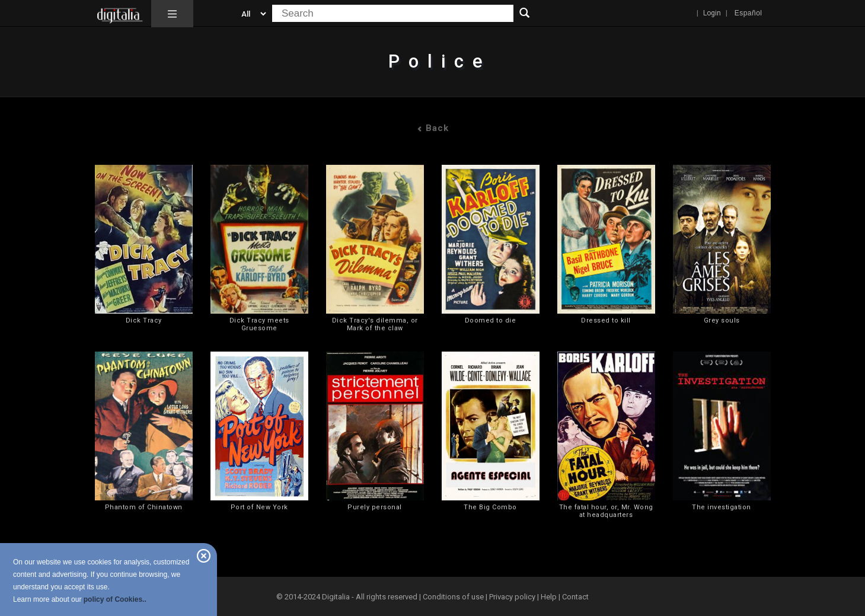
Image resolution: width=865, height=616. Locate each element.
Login (712, 13)
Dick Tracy (144, 320)
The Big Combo (490, 507)
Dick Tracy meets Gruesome (259, 324)
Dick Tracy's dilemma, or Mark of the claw (375, 324)
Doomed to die (491, 320)
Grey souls (722, 320)
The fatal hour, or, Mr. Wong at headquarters (606, 511)
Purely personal (375, 507)
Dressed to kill (606, 320)
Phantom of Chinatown (144, 507)
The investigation (722, 507)
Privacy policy (512, 597)
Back (433, 128)
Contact (575, 597)
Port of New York (259, 507)
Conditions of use (454, 597)
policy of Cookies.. (115, 599)
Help (549, 597)
